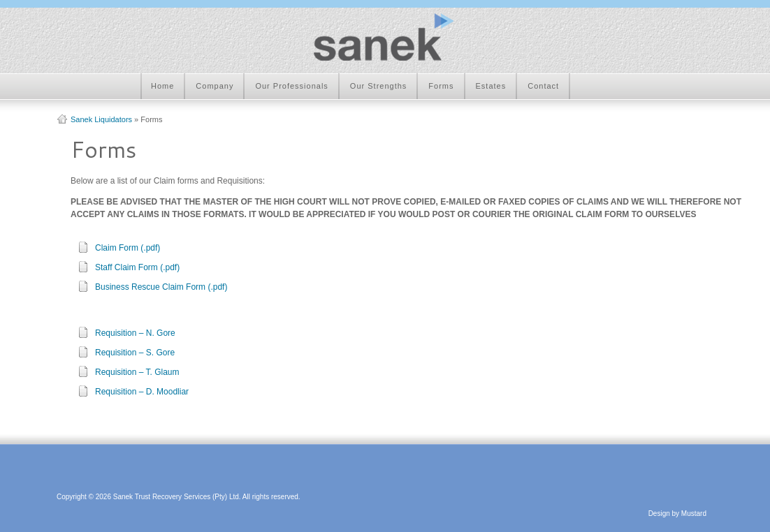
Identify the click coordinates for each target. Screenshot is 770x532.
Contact (543, 86)
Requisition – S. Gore (135, 353)
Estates (491, 86)
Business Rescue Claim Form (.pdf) (161, 287)
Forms (441, 86)
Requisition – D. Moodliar (142, 392)
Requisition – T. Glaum (137, 372)
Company (215, 86)
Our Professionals (291, 86)
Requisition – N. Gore (135, 333)
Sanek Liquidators (101, 119)
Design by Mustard (677, 513)
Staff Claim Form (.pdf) (137, 267)
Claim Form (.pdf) (128, 248)
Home (162, 86)
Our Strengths (378, 86)
